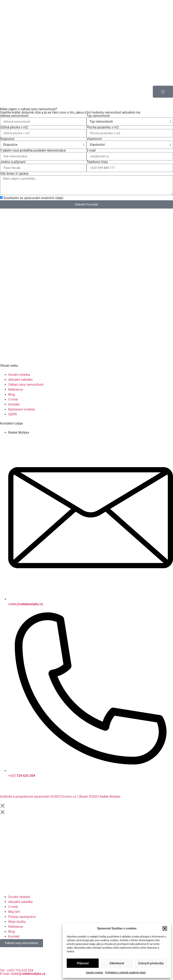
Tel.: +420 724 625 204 (17, 970)
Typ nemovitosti (98, 116)
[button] (165, 928)
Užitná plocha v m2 (14, 127)
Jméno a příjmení (13, 162)
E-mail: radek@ (23, 974)
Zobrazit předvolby (151, 963)
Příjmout (83, 963)
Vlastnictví (94, 139)
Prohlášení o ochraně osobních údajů (125, 973)
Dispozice (7, 139)
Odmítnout (117, 963)
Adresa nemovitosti (14, 116)
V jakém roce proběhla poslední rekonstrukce (33, 151)
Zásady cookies (94, 973)
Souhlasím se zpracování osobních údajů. (34, 198)
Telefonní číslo (97, 162)
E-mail (91, 151)
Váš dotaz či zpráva (14, 174)
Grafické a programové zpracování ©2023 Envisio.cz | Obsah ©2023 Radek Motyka (60, 797)
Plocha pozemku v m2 (103, 127)
